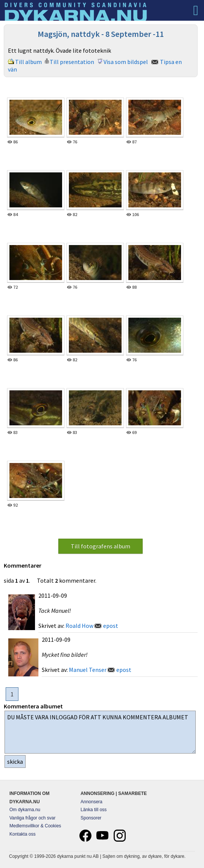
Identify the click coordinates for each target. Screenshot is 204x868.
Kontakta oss (22, 834)
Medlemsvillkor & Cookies (35, 826)
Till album (28, 62)
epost (111, 626)
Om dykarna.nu (25, 810)
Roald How (79, 626)
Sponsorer (91, 818)
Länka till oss (94, 810)
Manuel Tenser (88, 670)
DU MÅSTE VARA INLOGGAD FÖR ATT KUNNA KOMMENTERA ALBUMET (100, 732)
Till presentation (72, 62)
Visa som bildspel (126, 62)
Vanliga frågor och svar (33, 818)
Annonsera (91, 802)
